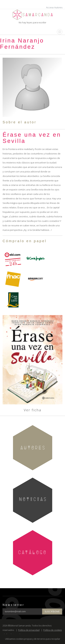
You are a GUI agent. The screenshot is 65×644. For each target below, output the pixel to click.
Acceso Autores (54, 8)
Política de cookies (53, 630)
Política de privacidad (29, 630)
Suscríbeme (52, 611)
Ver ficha (32, 410)
